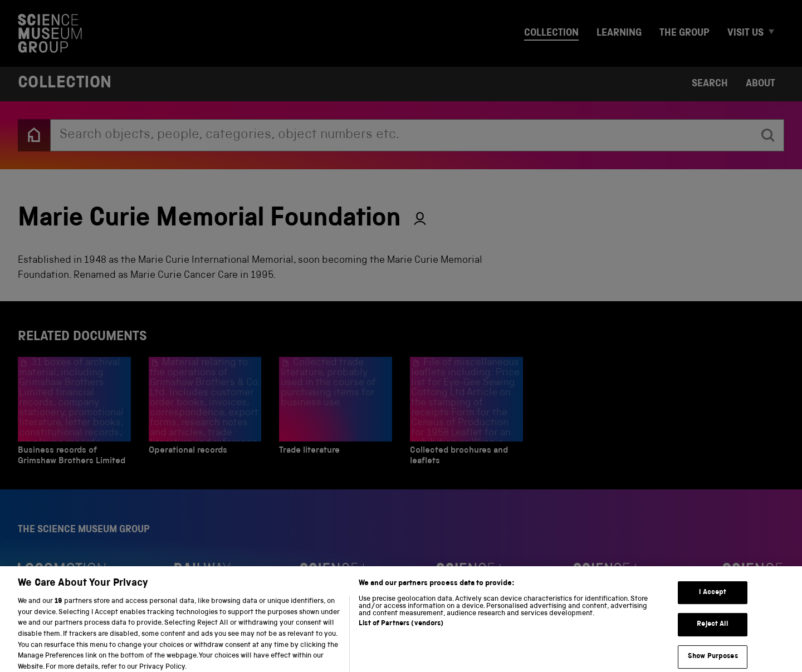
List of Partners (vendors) (401, 630)
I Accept (713, 599)
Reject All (713, 631)
